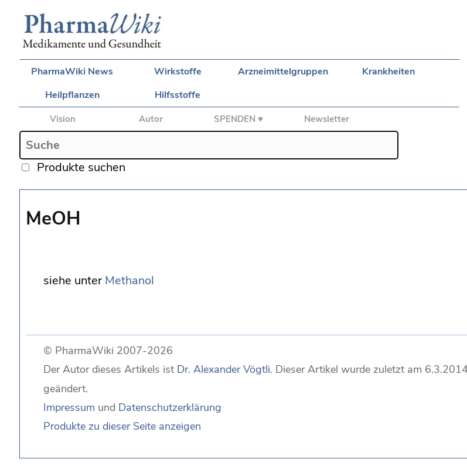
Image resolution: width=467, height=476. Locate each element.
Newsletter (327, 119)
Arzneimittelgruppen (283, 72)
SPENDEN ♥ (238, 119)
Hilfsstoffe (178, 95)
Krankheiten (388, 72)
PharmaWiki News (72, 72)
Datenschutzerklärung (170, 407)
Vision (63, 119)
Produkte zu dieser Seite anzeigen (122, 426)
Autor (151, 119)
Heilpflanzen (72, 95)
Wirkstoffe (178, 72)
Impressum (69, 407)
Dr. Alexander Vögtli (224, 369)
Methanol (129, 280)
